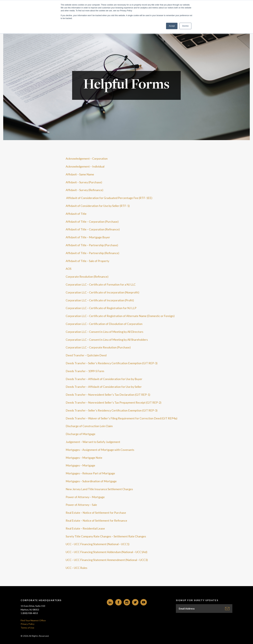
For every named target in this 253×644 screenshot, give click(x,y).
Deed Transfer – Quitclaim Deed (86, 355)
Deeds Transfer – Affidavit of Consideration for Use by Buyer (104, 379)
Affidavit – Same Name (80, 174)
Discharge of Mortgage (81, 434)
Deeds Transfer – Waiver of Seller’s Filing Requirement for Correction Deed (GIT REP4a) (121, 418)
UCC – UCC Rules (76, 568)
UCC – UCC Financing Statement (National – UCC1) (98, 544)
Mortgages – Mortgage (80, 465)
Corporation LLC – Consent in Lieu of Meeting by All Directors (104, 332)
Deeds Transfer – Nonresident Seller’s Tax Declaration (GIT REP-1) (108, 395)
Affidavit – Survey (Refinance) (84, 190)
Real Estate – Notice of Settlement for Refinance (96, 520)
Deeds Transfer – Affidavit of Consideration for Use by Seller (104, 387)
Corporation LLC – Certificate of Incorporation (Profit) (100, 300)
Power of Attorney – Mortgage (85, 497)
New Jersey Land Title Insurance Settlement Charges (99, 489)
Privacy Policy (28, 624)
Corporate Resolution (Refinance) (87, 277)
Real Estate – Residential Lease (85, 528)
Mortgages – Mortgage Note (84, 458)
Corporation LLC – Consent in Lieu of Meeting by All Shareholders (107, 340)
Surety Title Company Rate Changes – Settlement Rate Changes (106, 536)
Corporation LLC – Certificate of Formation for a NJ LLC (101, 284)
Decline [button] (185, 26)
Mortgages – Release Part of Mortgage (90, 473)
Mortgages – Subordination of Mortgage (91, 481)
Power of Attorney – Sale (81, 505)
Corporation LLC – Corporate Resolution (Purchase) (98, 347)
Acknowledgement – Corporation (87, 159)
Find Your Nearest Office (33, 620)
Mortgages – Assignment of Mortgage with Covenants (100, 450)
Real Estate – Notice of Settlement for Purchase (96, 513)
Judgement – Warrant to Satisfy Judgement (93, 442)
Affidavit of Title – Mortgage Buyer (88, 237)
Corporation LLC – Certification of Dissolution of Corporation (104, 324)
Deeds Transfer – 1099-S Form (85, 371)
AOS (68, 269)
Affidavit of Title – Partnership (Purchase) (92, 245)
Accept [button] (172, 26)
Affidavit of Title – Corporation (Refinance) (93, 229)
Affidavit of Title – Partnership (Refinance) (92, 253)
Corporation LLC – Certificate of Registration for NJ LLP (101, 308)
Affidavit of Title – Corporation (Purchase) (92, 222)
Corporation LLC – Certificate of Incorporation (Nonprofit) (102, 292)
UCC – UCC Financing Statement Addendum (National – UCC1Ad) (106, 552)
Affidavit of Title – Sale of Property (87, 261)
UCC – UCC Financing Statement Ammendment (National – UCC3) (107, 560)
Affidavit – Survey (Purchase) (84, 182)
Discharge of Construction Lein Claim (89, 426)
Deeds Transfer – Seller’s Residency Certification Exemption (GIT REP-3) (112, 363)
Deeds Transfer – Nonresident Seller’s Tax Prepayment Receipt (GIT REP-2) (114, 402)
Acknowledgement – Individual (85, 166)
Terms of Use (27, 628)
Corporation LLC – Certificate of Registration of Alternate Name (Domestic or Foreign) (120, 316)
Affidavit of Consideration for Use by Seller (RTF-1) (98, 206)
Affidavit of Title (76, 214)
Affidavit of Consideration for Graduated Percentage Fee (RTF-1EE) (109, 198)
